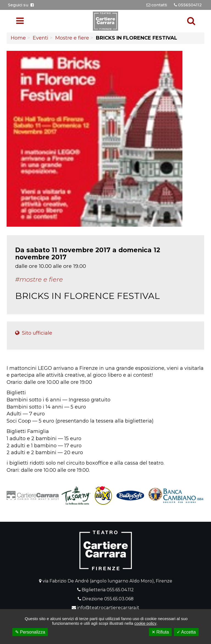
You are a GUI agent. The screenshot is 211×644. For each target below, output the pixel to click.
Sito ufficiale (34, 333)
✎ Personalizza (30, 632)
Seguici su (21, 5)
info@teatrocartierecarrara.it (108, 608)
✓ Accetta (186, 632)
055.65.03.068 (119, 599)
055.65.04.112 (120, 590)
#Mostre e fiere (39, 279)
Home (18, 38)
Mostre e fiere (72, 38)
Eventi (41, 38)
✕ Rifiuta (160, 632)
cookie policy (145, 623)
